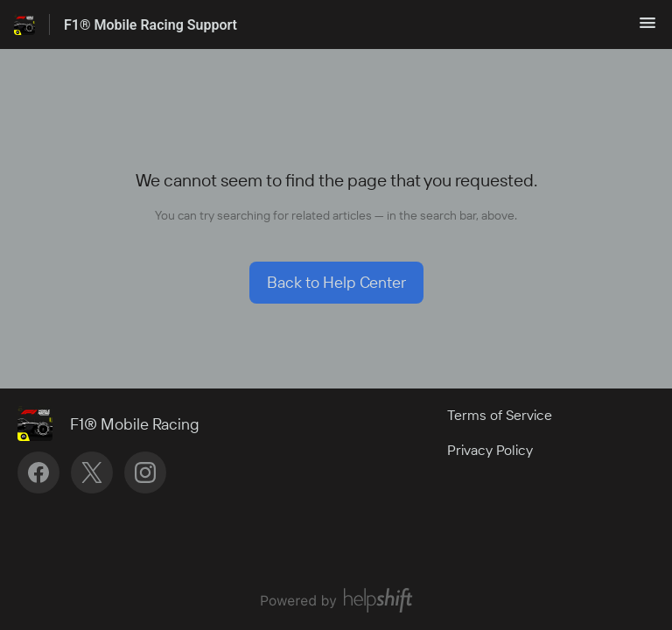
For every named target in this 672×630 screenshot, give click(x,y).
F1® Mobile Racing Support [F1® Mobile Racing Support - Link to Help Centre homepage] (150, 25)
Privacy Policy (490, 450)
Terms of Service (500, 415)
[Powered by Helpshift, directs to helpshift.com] (336, 600)
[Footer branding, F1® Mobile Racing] (117, 423)
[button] (647, 28)
